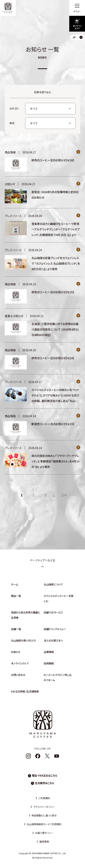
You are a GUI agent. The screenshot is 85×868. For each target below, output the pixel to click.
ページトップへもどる (42, 563)
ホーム (15, 584)
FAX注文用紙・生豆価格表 (25, 691)
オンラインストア (20, 663)
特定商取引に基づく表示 (44, 815)
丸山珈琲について (53, 584)
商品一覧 (16, 596)
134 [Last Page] (63, 495)
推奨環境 (44, 841)
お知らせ (16, 652)
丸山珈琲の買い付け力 (23, 640)
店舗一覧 (16, 629)
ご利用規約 (44, 798)
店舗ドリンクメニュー (55, 629)
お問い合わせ (18, 675)
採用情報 (49, 663)
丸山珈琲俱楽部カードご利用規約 (44, 824)
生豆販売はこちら (44, 783)
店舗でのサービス (53, 612)
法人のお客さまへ (53, 640)
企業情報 (49, 652)
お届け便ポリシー (44, 833)
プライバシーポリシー (44, 807)
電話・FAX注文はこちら (45, 775)
